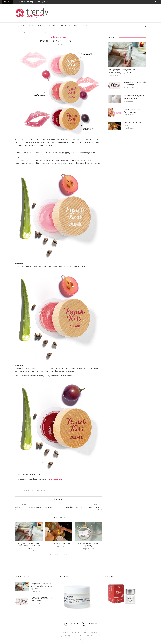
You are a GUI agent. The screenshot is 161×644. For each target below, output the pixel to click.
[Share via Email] (61, 499)
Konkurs (78, 26)
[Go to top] (80, 641)
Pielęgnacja (20, 26)
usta (18, 490)
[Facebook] (156, 2)
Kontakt (65, 632)
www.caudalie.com (55, 479)
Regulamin (76, 632)
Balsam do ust (29, 490)
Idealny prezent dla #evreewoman (132, 110)
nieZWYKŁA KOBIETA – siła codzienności (135, 83)
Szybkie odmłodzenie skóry (59, 544)
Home (17, 33)
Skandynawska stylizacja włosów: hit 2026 (134, 97)
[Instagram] (158, 2)
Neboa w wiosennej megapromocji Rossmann (35, 2)
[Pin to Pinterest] (59, 499)
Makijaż (41, 26)
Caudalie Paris (42, 490)
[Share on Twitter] (57, 499)
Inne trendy (65, 26)
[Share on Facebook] (55, 499)
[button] (15, 2)
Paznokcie (53, 26)
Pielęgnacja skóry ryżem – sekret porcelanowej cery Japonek (29, 546)
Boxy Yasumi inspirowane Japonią (89, 545)
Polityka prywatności (91, 632)
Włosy (31, 26)
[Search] (145, 26)
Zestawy (87, 26)
